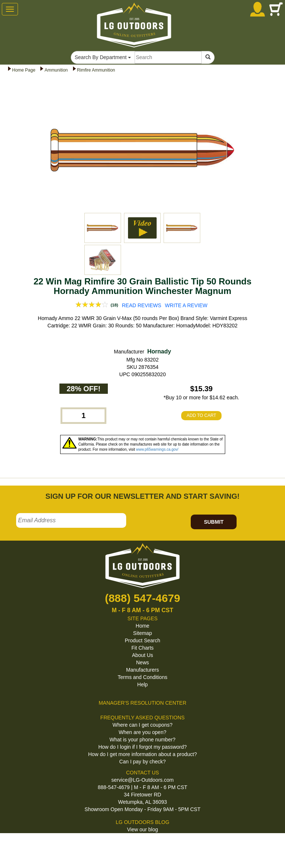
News (142, 662)
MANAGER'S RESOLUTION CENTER (142, 703)
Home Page (24, 70)
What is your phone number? (143, 740)
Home (142, 626)
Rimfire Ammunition (96, 70)
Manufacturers (142, 670)
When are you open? (143, 732)
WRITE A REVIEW (186, 305)
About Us (143, 655)
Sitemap (142, 633)
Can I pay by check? (142, 762)
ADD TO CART (202, 415)
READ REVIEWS (141, 305)
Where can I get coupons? (142, 725)
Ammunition (56, 70)
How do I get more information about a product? (142, 754)
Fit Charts (142, 648)
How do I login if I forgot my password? (142, 747)
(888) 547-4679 (142, 598)
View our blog (142, 829)
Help (142, 684)
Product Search (142, 640)
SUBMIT (214, 522)
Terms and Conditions (142, 677)
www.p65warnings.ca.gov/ (157, 449)
